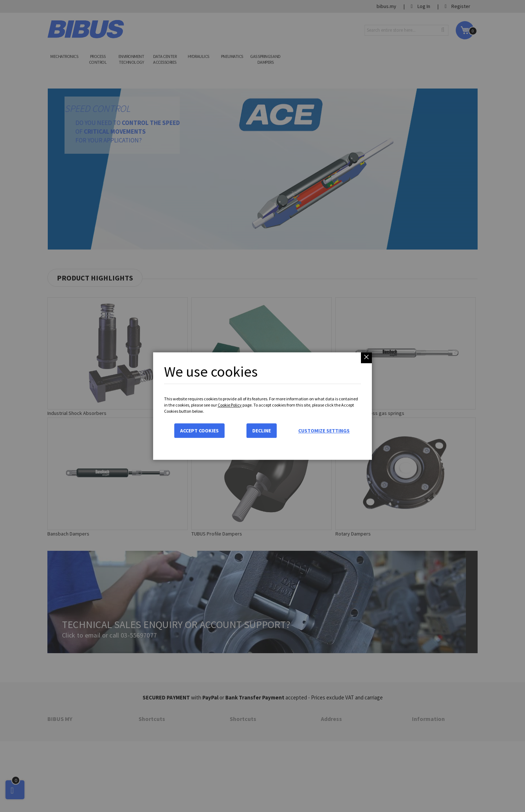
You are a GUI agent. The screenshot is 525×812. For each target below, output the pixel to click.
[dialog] (262, 406)
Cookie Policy (230, 405)
